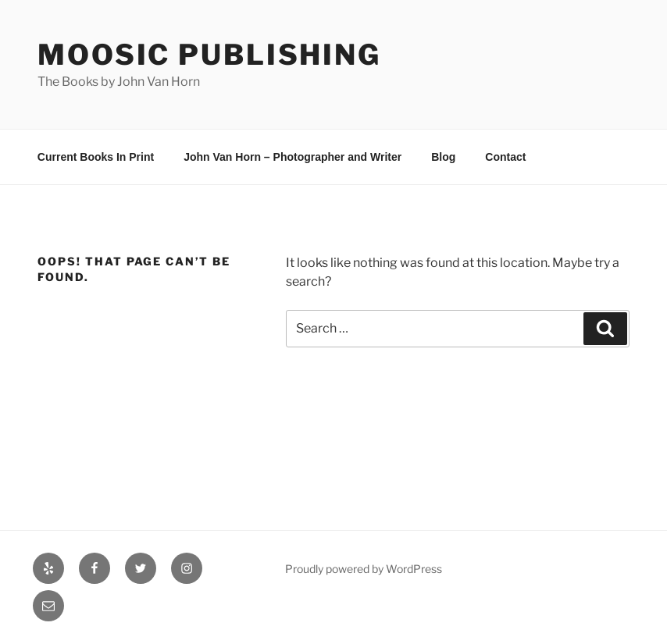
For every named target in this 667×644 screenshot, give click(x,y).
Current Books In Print (96, 157)
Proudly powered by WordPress (364, 569)
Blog (443, 157)
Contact (505, 157)
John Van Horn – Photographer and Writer (292, 157)
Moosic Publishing (209, 55)
